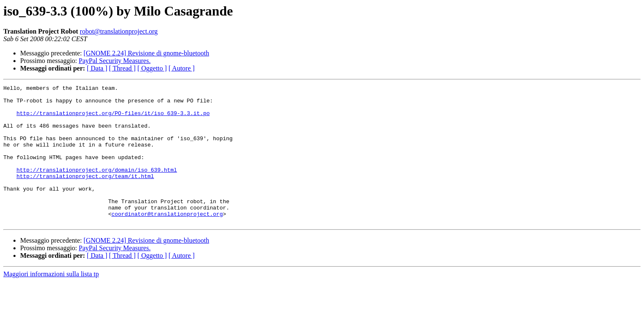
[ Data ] (97, 68)
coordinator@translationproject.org (167, 240)
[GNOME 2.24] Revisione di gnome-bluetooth (146, 53)
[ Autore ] (181, 68)
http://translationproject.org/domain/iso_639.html (97, 187)
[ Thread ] (123, 68)
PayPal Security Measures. (115, 61)
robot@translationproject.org (119, 31)
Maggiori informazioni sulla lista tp (51, 302)
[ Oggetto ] (152, 68)
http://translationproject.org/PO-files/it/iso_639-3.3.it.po (113, 119)
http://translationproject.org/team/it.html (85, 195)
